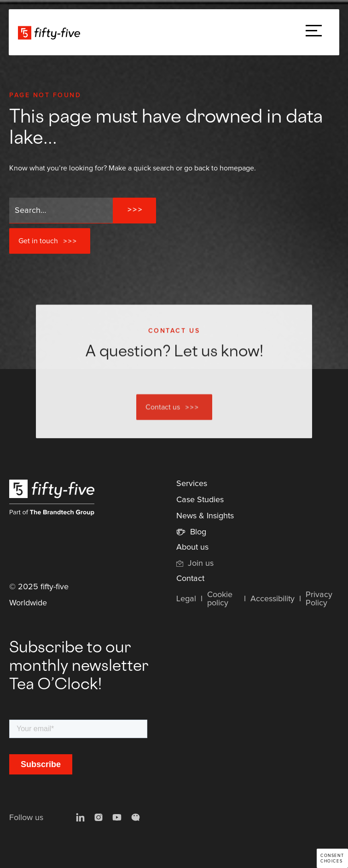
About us (192, 547)
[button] (314, 32)
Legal (186, 599)
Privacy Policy (319, 599)
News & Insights (205, 516)
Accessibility (273, 599)
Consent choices (332, 859)
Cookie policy (220, 599)
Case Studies (200, 500)
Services (192, 484)
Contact (190, 579)
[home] (51, 32)
